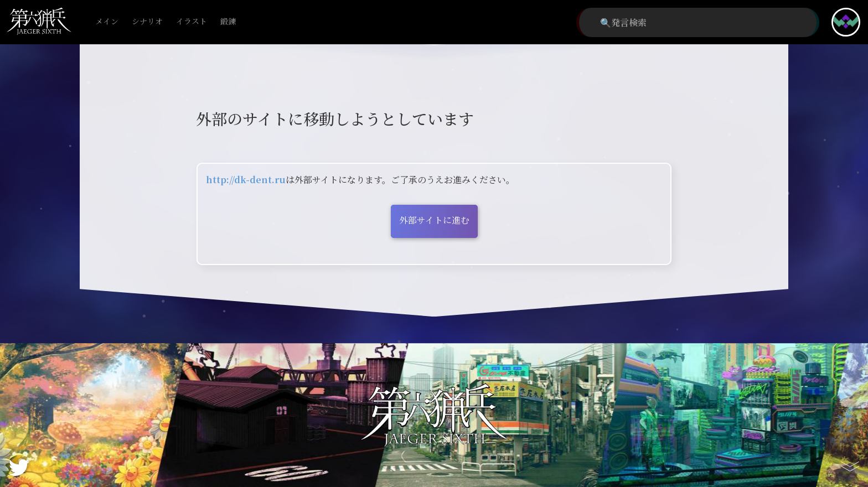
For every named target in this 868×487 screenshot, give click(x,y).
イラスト (192, 22)
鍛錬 (228, 22)
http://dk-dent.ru (246, 180)
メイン (107, 22)
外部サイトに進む (434, 220)
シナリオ (147, 22)
